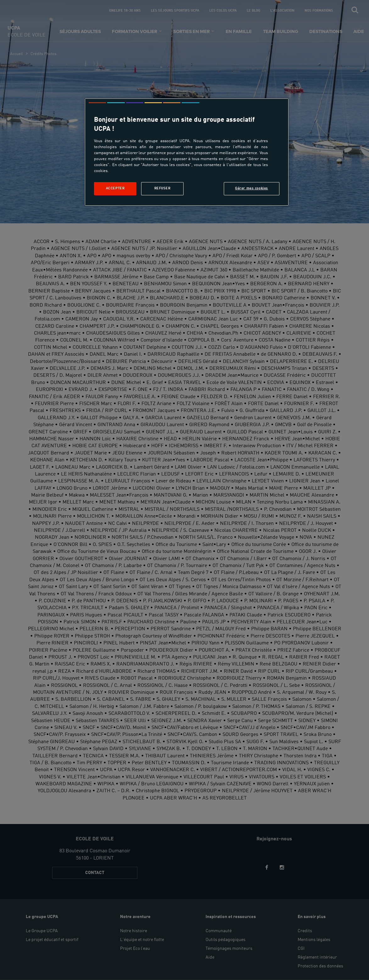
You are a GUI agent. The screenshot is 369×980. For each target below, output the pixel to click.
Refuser (162, 188)
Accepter (115, 188)
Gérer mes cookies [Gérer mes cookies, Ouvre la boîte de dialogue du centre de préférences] (252, 188)
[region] (187, 152)
